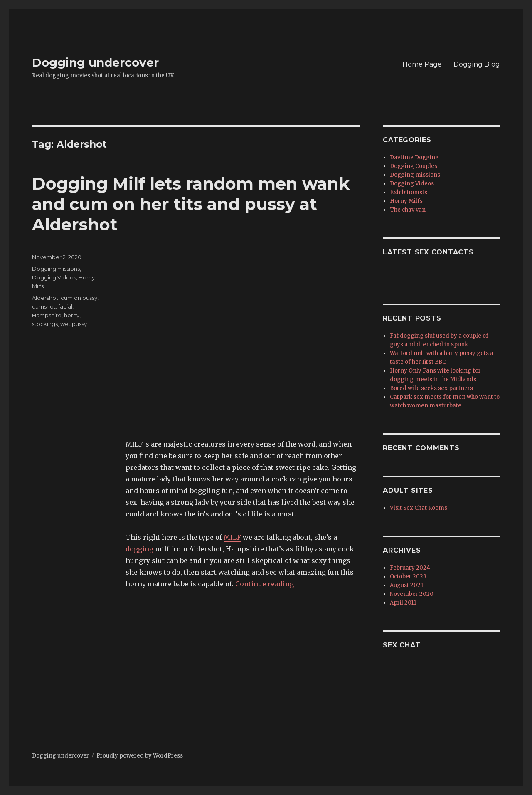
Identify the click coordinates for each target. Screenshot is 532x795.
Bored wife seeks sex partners (431, 388)
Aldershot (45, 298)
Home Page (422, 64)
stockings (45, 324)
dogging (139, 549)
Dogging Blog (477, 64)
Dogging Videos (54, 277)
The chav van (408, 210)
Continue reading (265, 584)
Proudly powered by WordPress (140, 756)
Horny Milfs (406, 201)
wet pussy (74, 324)
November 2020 (412, 594)
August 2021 (406, 585)
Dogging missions (56, 269)
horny (72, 315)
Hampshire (47, 315)
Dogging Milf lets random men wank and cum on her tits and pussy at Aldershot (191, 204)
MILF (232, 537)
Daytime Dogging (414, 157)
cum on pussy (79, 298)
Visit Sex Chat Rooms (419, 508)
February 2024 (410, 568)
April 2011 (403, 603)
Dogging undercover (95, 62)
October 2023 (408, 576)
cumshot (44, 306)
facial (65, 306)
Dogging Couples (414, 166)
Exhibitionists (409, 192)
